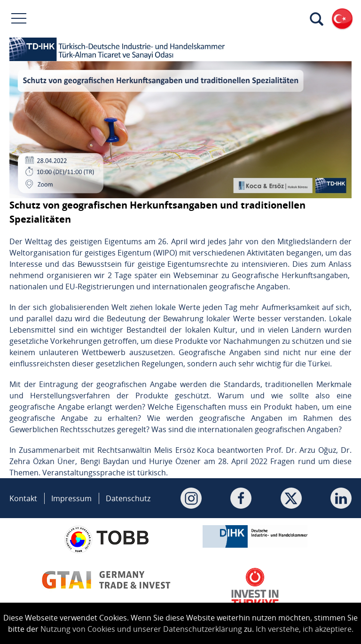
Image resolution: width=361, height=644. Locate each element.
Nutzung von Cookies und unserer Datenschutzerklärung (141, 629)
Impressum (71, 498)
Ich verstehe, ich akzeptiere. (305, 629)
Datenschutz (128, 498)
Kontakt (23, 498)
